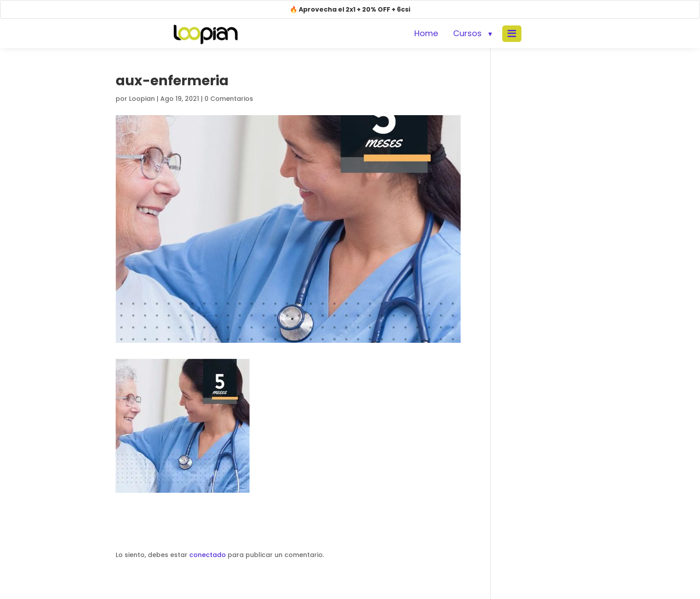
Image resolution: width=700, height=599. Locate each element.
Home (426, 33)
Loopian (142, 99)
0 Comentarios (229, 99)
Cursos (467, 33)
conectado (208, 555)
